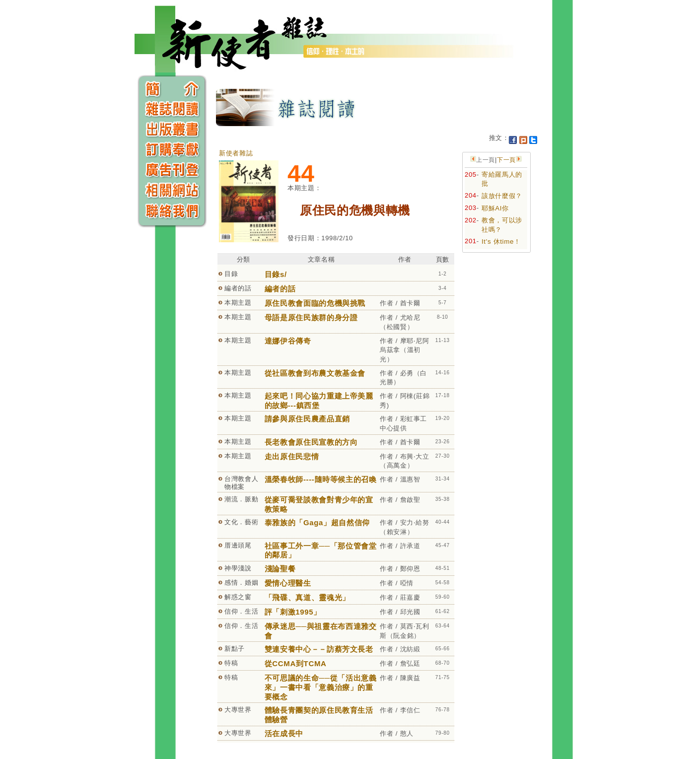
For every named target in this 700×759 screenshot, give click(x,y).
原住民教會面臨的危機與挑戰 (315, 303)
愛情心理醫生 (288, 583)
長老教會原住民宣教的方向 (311, 442)
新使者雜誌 (236, 153)
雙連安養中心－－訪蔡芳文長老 (319, 649)
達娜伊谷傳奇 (288, 341)
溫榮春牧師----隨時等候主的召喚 (321, 479)
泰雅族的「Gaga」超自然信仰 (317, 522)
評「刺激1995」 (293, 612)
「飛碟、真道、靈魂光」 (307, 597)
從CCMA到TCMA (296, 663)
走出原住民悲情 (292, 456)
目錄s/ (276, 274)
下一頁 (506, 160)
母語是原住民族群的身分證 (311, 317)
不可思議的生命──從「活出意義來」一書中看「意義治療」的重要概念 (321, 687)
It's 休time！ (501, 241)
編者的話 (280, 289)
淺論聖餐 (280, 569)
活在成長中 (284, 733)
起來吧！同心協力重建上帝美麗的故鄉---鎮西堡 (319, 401)
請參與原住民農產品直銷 (307, 419)
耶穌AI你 (495, 208)
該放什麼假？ (502, 196)
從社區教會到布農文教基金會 (315, 373)
